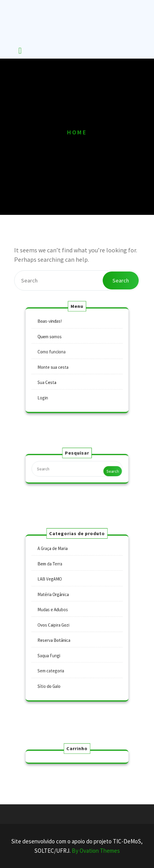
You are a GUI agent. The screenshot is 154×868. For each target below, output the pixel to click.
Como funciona (56, 353)
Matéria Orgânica (57, 598)
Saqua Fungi (53, 649)
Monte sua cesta (57, 366)
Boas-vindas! (54, 328)
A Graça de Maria (56, 560)
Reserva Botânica (58, 636)
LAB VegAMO (54, 585)
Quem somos (54, 340)
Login (48, 391)
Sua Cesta (52, 379)
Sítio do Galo (53, 675)
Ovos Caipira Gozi (57, 623)
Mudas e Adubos (57, 611)
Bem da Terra (54, 572)
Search (121, 280)
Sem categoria (55, 662)
